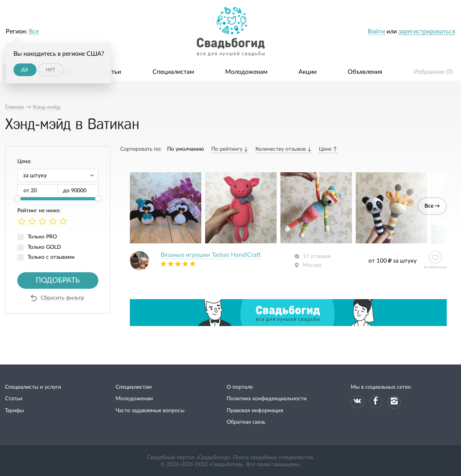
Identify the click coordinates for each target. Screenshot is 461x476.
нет (51, 69)
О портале (240, 387)
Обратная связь (246, 422)
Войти (376, 32)
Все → (432, 206)
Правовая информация (255, 411)
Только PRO (42, 237)
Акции (308, 72)
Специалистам (173, 72)
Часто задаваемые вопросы (150, 411)
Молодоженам (246, 72)
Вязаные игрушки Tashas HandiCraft (211, 255)
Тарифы (14, 411)
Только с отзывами (51, 257)
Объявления (365, 72)
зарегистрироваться (427, 32)
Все (34, 32)
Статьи (111, 72)
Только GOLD (44, 247)
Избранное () (433, 72)
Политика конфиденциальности (267, 399)
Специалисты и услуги (33, 387)
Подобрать (58, 280)
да (25, 69)
